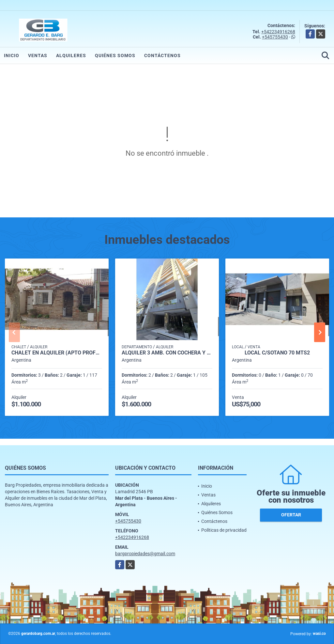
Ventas (38, 55)
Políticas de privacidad (224, 530)
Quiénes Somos (115, 55)
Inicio (12, 55)
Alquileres (71, 55)
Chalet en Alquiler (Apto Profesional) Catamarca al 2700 (57, 353)
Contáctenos (162, 55)
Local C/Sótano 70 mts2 (277, 353)
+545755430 (275, 37)
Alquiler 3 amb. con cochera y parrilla (167, 353)
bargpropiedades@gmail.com (145, 554)
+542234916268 (278, 32)
